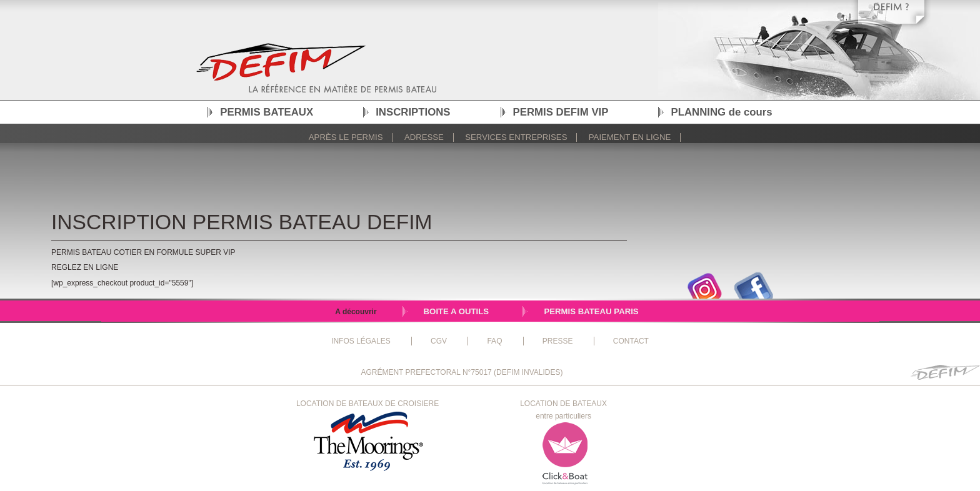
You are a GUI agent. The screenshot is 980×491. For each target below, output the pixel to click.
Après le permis (346, 137)
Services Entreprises (516, 137)
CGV (439, 341)
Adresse (424, 137)
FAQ (494, 341)
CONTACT (631, 341)
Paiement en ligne (630, 137)
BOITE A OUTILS (457, 311)
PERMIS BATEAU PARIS (591, 311)
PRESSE (558, 341)
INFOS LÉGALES (361, 341)
